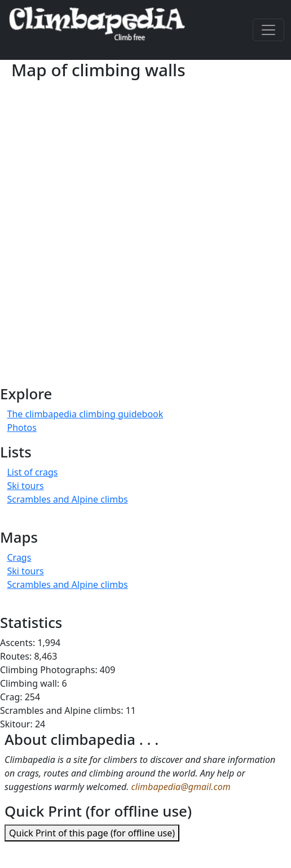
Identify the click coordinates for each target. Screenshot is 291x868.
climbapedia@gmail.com (181, 787)
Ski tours (25, 486)
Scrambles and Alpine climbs (67, 499)
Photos (21, 428)
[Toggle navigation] (268, 30)
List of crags (32, 472)
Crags (19, 557)
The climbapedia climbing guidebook (85, 414)
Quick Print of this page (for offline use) (92, 833)
